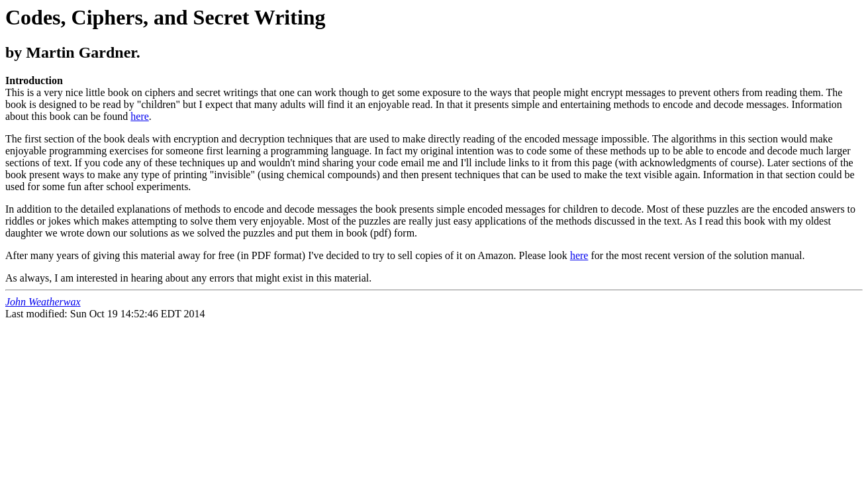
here (140, 116)
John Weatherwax (43, 302)
